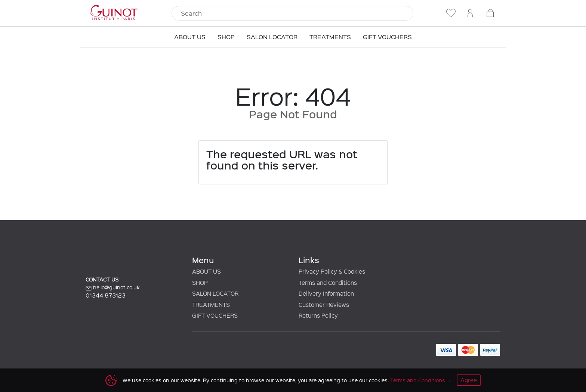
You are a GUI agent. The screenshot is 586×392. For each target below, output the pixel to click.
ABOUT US (206, 271)
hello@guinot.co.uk (113, 287)
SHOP (200, 283)
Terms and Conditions (418, 380)
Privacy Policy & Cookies (332, 271)
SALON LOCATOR (215, 293)
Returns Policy (318, 315)
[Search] (292, 13)
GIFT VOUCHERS (215, 315)
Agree (469, 380)
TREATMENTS (211, 305)
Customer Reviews (324, 305)
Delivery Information (326, 293)
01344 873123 (106, 295)
